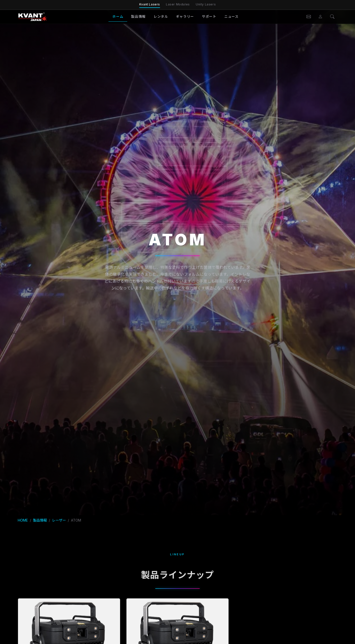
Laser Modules (178, 4)
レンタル (161, 17)
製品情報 (138, 17)
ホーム (118, 17)
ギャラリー (185, 17)
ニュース (231, 17)
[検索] (332, 17)
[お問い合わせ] (309, 17)
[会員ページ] (320, 17)
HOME (23, 520)
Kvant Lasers (150, 4)
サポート (209, 17)
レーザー (59, 520)
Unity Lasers (206, 4)
